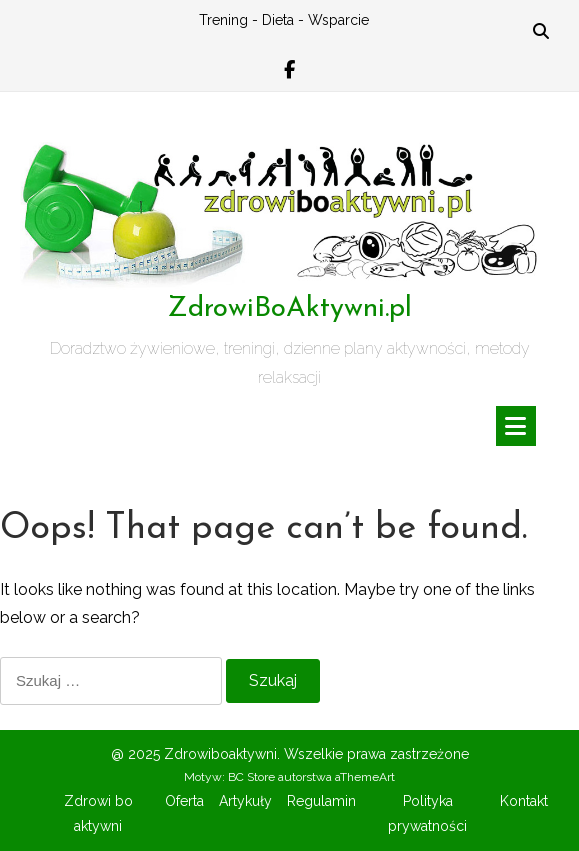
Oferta (184, 801)
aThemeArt (365, 777)
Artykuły (245, 801)
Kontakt (524, 801)
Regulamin (321, 801)
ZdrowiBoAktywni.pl (289, 309)
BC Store (251, 777)
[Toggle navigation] (516, 426)
